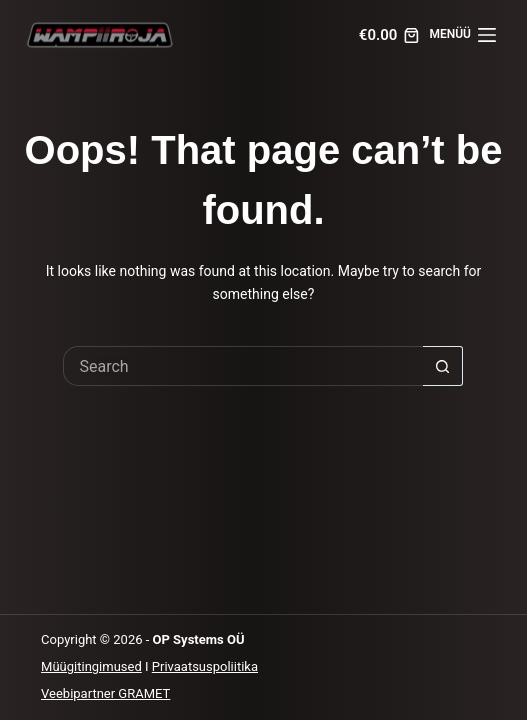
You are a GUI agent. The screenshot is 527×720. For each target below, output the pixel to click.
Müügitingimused (91, 666)
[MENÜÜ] (462, 35)
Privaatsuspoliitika (205, 666)
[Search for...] (243, 366)
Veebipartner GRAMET (105, 693)
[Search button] (443, 366)
